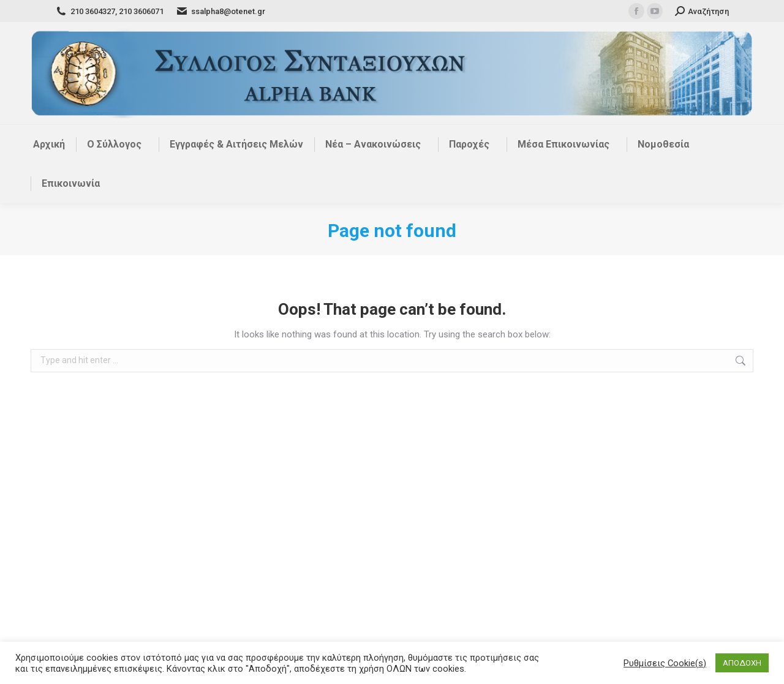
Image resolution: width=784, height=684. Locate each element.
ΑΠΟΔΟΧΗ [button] (742, 663)
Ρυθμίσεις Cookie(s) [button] (665, 663)
